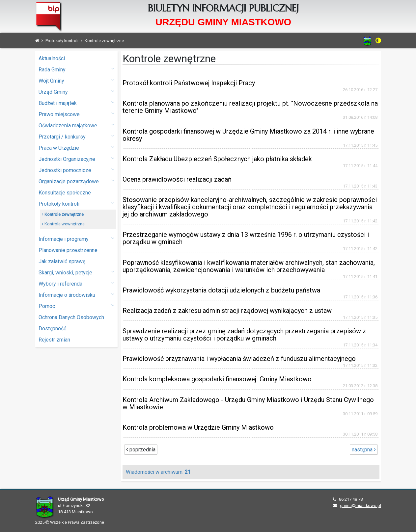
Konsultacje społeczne (65, 193)
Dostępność (52, 329)
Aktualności (52, 58)
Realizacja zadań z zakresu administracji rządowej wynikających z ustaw (227, 311)
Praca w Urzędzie (76, 148)
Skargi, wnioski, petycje (76, 272)
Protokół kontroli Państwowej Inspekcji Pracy (189, 83)
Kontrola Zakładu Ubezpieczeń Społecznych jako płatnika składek (217, 159)
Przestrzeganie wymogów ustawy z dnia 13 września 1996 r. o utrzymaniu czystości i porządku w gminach (246, 238)
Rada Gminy (76, 69)
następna (364, 450)
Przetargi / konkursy (76, 136)
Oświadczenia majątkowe (76, 125)
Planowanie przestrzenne (68, 250)
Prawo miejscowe (76, 114)
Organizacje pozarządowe (76, 181)
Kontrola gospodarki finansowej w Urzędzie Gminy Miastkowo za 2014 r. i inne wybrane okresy (248, 135)
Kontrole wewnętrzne (63, 224)
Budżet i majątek (76, 103)
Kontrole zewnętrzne (63, 214)
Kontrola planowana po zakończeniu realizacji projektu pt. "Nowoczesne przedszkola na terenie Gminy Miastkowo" (250, 107)
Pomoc (76, 306)
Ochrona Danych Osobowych (71, 317)
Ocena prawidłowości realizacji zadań (177, 179)
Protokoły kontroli (76, 203)
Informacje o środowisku (76, 295)
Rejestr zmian (54, 340)
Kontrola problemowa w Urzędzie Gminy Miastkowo (198, 427)
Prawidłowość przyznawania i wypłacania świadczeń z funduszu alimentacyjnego (239, 359)
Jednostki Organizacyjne (76, 159)
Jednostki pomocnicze (76, 170)
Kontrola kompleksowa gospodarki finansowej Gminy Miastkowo (217, 379)
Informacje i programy (76, 239)
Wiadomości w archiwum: (158, 472)
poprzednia (141, 450)
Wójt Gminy (76, 80)
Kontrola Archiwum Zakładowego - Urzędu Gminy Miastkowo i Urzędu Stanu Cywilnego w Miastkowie (248, 403)
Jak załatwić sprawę (62, 261)
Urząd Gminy (76, 92)
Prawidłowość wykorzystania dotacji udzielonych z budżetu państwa (221, 290)
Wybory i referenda (76, 283)
